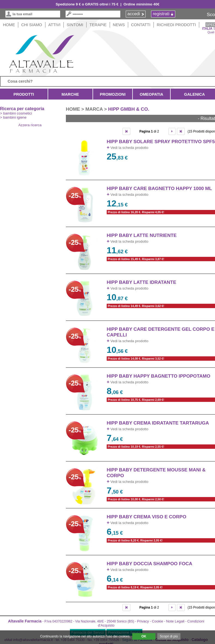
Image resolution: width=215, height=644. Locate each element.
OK (144, 636)
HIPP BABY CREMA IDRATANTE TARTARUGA (158, 423)
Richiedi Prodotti (176, 25)
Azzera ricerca (30, 125)
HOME (9, 25)
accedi (134, 14)
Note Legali (175, 621)
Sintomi (75, 25)
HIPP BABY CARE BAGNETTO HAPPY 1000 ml (159, 188)
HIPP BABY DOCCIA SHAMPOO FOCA (150, 564)
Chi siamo (32, 25)
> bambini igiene (13, 117)
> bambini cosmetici (16, 113)
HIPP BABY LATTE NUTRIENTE (142, 235)
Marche (70, 94)
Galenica (194, 94)
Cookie (158, 621)
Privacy (143, 621)
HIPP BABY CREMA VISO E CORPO (146, 517)
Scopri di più (169, 636)
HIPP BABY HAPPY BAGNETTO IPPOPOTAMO (159, 376)
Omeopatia (151, 94)
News (119, 25)
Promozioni (113, 94)
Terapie (98, 25)
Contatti (141, 25)
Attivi (55, 25)
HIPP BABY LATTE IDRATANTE (141, 282)
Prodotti (24, 94)
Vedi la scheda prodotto (128, 148)
